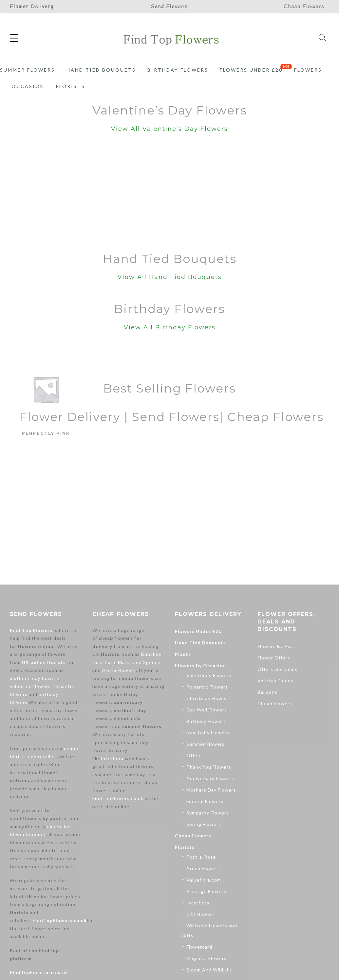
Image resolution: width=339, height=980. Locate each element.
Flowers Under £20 (251, 70)
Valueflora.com (204, 880)
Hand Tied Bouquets (101, 70)
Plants (183, 654)
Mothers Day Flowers (211, 790)
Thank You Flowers (209, 767)
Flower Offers (274, 658)
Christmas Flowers (208, 698)
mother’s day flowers (35, 678)
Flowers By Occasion (200, 665)
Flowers (308, 70)
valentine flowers (30, 686)
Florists (71, 86)
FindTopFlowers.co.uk (60, 920)
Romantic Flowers (207, 687)
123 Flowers (201, 914)
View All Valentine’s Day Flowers (169, 129)
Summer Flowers (28, 70)
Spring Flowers (204, 824)
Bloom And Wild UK (209, 970)
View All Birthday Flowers (170, 327)
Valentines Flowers (209, 675)
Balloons (267, 692)
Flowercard (199, 947)
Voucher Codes (275, 681)
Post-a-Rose (201, 857)
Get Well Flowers (207, 710)
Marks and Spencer (140, 662)
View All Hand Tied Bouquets (170, 277)
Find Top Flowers (31, 630)
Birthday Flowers (178, 70)
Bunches (151, 654)
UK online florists (44, 662)
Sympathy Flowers (208, 813)
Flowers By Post (276, 646)
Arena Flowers (119, 670)
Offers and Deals (277, 669)
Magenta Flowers (207, 958)
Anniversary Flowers (210, 778)
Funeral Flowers (205, 801)
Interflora (104, 662)
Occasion (28, 86)
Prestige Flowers (206, 891)
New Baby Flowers (208, 733)
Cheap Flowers (193, 836)
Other (194, 755)
